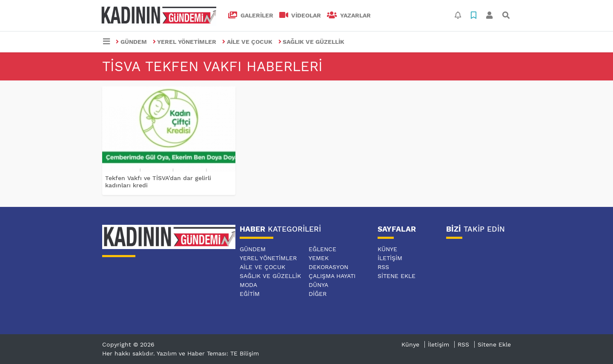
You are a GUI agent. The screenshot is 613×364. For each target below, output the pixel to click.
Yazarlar (349, 15)
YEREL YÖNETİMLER (185, 42)
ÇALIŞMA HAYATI (332, 276)
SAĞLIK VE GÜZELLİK (312, 42)
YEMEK (319, 258)
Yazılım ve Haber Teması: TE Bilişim (208, 353)
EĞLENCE (322, 249)
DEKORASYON (328, 267)
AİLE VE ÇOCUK (247, 42)
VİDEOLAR (300, 15)
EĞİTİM (250, 294)
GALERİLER (251, 15)
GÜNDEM (131, 42)
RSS (383, 267)
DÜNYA (318, 285)
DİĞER (318, 294)
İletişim (390, 258)
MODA (248, 285)
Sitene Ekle (397, 276)
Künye (387, 249)
